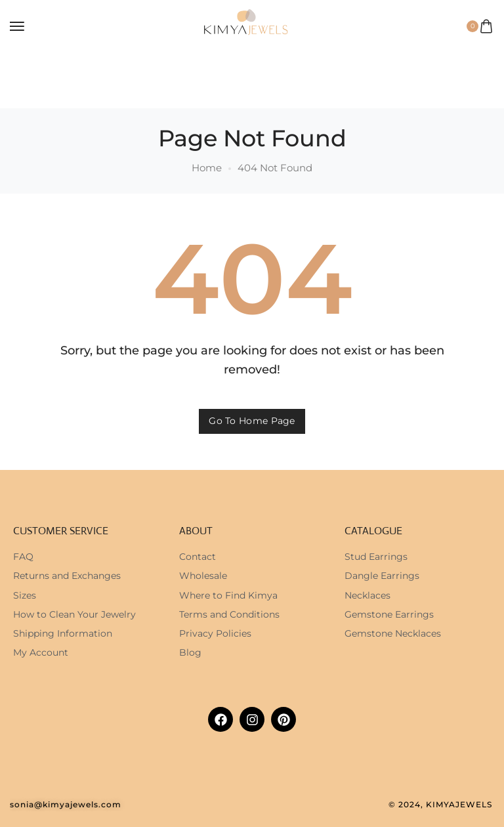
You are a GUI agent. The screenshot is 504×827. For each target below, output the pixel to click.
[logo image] (246, 25)
